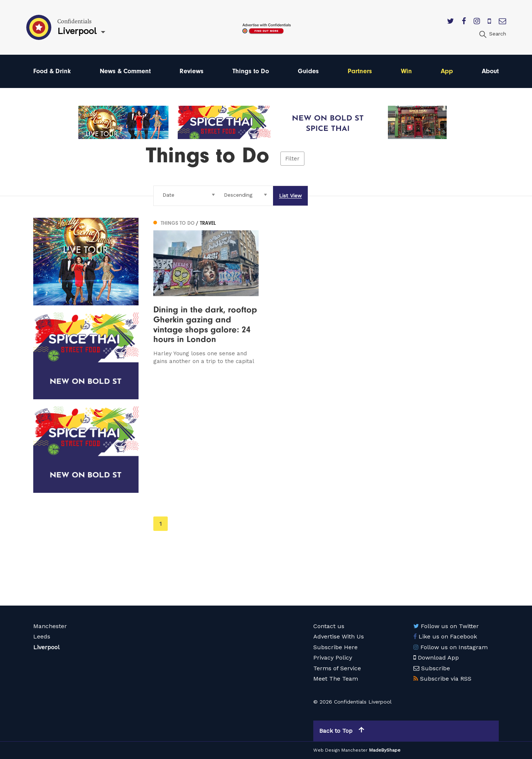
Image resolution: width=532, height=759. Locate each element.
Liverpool (46, 647)
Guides (308, 71)
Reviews (192, 71)
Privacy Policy (333, 658)
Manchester (50, 626)
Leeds (42, 636)
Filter (292, 159)
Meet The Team (336, 679)
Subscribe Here (335, 647)
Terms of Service (337, 668)
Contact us (329, 626)
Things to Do (251, 71)
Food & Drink (52, 71)
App (447, 71)
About (490, 71)
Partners (360, 71)
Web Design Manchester (340, 750)
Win (406, 71)
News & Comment (125, 71)
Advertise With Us (339, 636)
